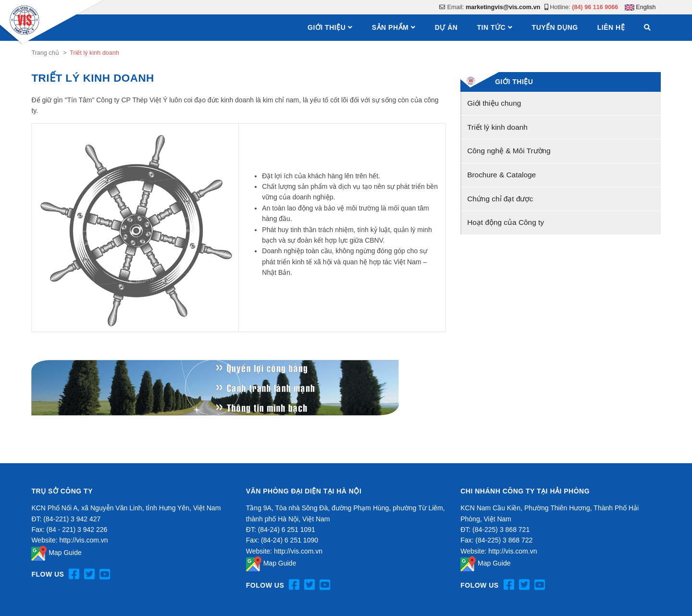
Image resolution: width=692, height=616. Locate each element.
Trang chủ (45, 53)
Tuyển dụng (555, 27)
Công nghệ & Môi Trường (509, 151)
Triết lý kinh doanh (497, 127)
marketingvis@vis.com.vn (503, 7)
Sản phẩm (390, 27)
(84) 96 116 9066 (595, 7)
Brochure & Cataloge (501, 175)
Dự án (446, 27)
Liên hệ (611, 27)
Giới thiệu (327, 27)
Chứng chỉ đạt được (500, 199)
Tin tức (491, 27)
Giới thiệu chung (494, 103)
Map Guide (56, 553)
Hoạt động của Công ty (506, 222)
